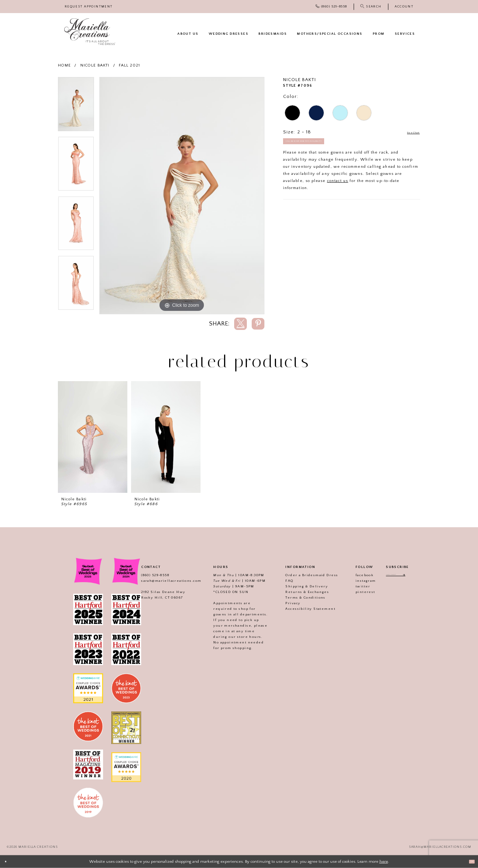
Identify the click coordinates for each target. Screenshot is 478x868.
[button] (404, 7)
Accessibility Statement (302, 609)
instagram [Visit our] (358, 581)
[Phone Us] (331, 7)
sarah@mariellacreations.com (163, 581)
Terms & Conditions (297, 597)
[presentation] (93, 437)
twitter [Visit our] (355, 586)
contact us (338, 189)
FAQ (281, 581)
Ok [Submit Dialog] (469, 861)
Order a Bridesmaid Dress (304, 575)
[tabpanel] (76, 107)
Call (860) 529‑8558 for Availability (324, 147)
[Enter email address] (397, 576)
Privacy (285, 603)
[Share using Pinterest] (258, 324)
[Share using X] (240, 324)
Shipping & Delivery (299, 586)
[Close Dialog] (8, 862)
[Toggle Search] (371, 7)
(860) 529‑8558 (147, 575)
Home (64, 65)
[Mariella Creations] (90, 32)
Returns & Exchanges (299, 592)
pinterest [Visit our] (357, 592)
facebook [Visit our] (356, 575)
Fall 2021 (130, 65)
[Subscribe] (412, 576)
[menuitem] (89, 7)
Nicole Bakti (95, 65)
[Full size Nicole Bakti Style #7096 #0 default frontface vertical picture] (182, 196)
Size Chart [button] (407, 132)
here (384, 861)
